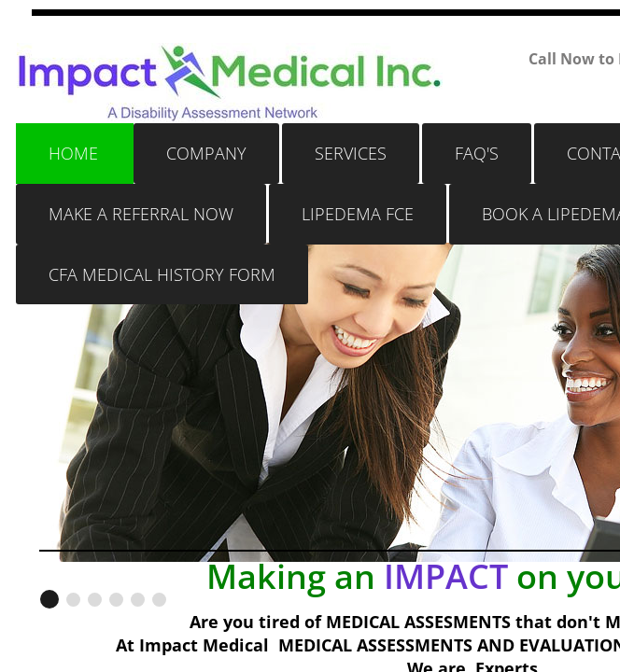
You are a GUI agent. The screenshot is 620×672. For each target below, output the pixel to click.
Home (73, 153)
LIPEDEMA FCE (358, 214)
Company (206, 153)
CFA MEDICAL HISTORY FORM (162, 274)
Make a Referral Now (141, 214)
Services (351, 153)
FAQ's (477, 153)
